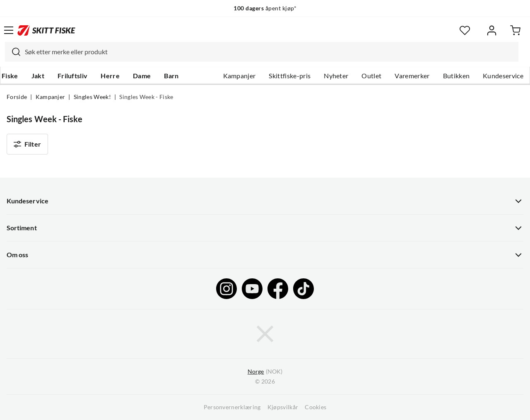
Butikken (457, 76)
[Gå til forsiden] (46, 30)
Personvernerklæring (232, 407)
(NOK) (265, 372)
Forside (17, 97)
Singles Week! (92, 97)
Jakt (38, 76)
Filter (27, 144)
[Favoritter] (465, 30)
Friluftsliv (73, 76)
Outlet (371, 76)
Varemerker (412, 76)
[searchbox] (270, 52)
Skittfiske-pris (290, 76)
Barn (171, 76)
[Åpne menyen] (9, 30)
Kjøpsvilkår (283, 407)
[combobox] (262, 52)
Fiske (10, 76)
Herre (110, 76)
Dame (142, 76)
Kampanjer (240, 76)
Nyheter (336, 76)
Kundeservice (503, 76)
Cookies (316, 407)
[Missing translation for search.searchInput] (13, 52)
